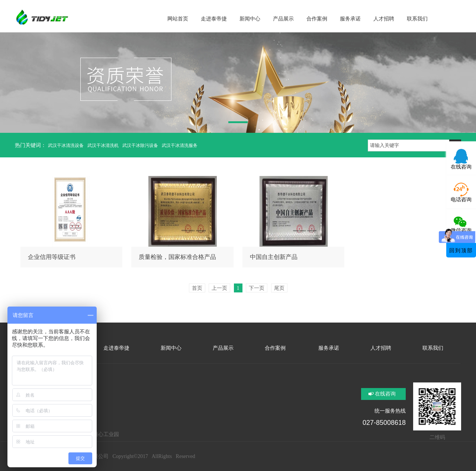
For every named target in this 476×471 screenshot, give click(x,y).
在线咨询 (385, 394)
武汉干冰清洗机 (103, 145)
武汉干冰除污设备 (140, 145)
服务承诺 (328, 348)
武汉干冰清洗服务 (180, 145)
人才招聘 (381, 348)
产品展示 (223, 348)
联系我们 (433, 348)
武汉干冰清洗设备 (66, 145)
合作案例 (275, 348)
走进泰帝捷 (116, 348)
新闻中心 (171, 348)
